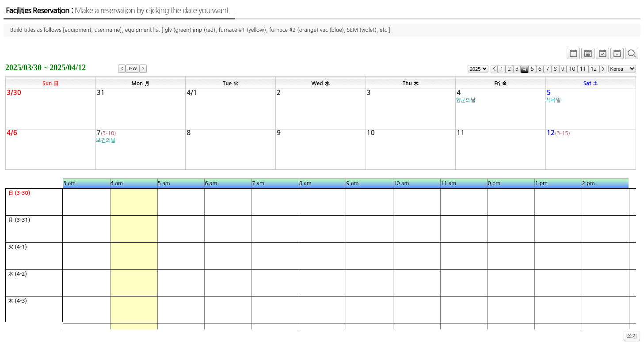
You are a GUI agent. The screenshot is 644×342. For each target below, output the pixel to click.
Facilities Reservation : (117, 11)
